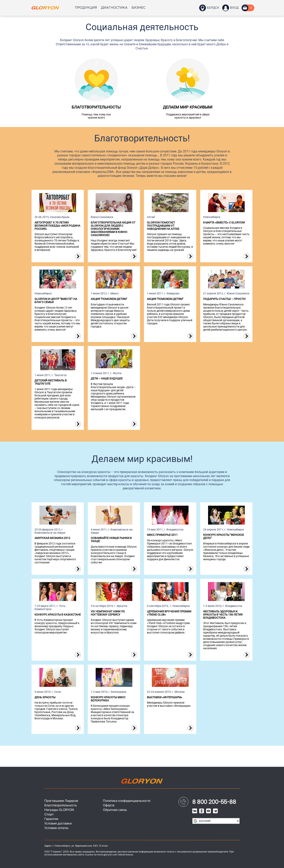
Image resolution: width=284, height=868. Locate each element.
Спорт (49, 814)
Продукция (86, 8)
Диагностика (114, 8)
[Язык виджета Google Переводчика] (216, 820)
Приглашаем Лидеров (61, 799)
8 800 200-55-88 (214, 800)
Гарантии (51, 818)
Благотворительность (61, 804)
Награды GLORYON (59, 809)
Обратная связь (115, 809)
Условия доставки (58, 823)
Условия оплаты (57, 828)
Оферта (109, 804)
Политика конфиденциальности (127, 799)
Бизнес (138, 8)
